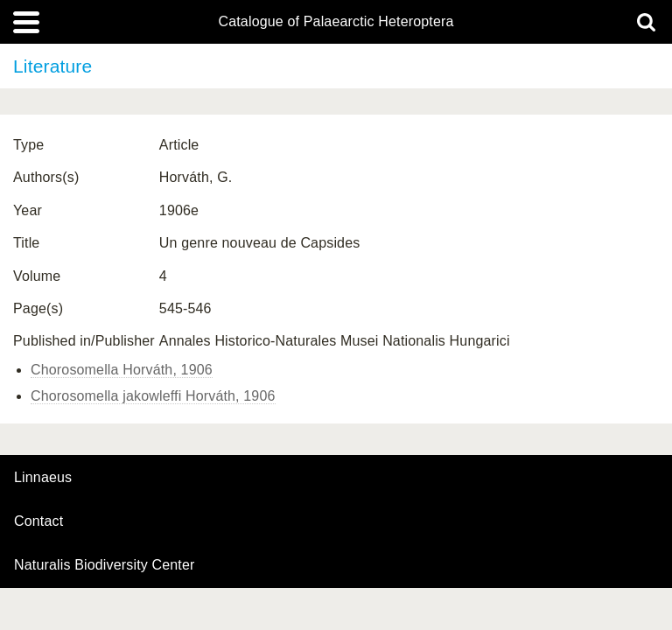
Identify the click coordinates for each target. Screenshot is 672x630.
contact (38, 521)
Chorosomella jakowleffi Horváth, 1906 (153, 396)
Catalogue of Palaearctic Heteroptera (336, 22)
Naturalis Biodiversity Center (105, 565)
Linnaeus (43, 478)
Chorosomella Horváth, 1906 (122, 370)
